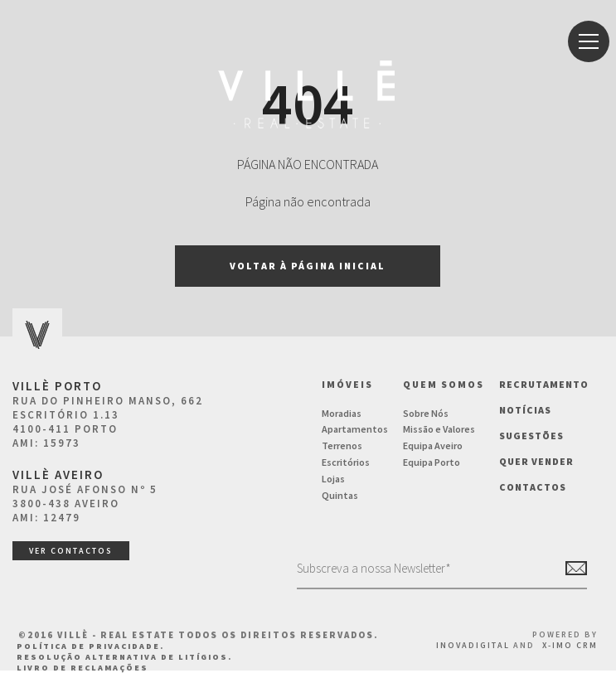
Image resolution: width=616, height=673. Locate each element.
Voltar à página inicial (308, 266)
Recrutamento (544, 384)
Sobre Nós (426, 413)
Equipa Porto (432, 462)
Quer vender (536, 461)
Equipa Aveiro (433, 445)
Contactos (533, 487)
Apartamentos (355, 429)
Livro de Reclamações (82, 668)
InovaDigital (473, 645)
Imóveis (347, 384)
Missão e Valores (439, 429)
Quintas (340, 495)
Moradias (342, 413)
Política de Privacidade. (90, 646)
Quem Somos (444, 384)
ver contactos (71, 551)
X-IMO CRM (570, 645)
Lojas (333, 479)
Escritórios (346, 462)
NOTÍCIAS (525, 410)
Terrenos (342, 445)
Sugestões (531, 436)
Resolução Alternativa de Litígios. (124, 657)
